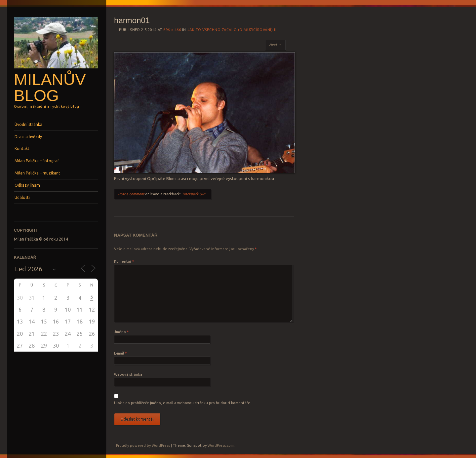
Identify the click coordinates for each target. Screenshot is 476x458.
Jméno (121, 332)
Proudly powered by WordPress (143, 445)
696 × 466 (172, 30)
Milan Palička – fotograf (37, 161)
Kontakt (22, 149)
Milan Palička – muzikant (37, 173)
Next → (275, 45)
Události (22, 197)
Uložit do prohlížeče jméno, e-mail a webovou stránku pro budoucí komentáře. (183, 403)
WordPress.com (221, 445)
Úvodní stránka (28, 124)
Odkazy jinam (27, 185)
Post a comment (131, 194)
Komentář (124, 261)
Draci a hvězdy (28, 137)
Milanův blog (50, 87)
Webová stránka (128, 374)
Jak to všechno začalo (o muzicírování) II (232, 30)
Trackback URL (194, 194)
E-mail (120, 353)
